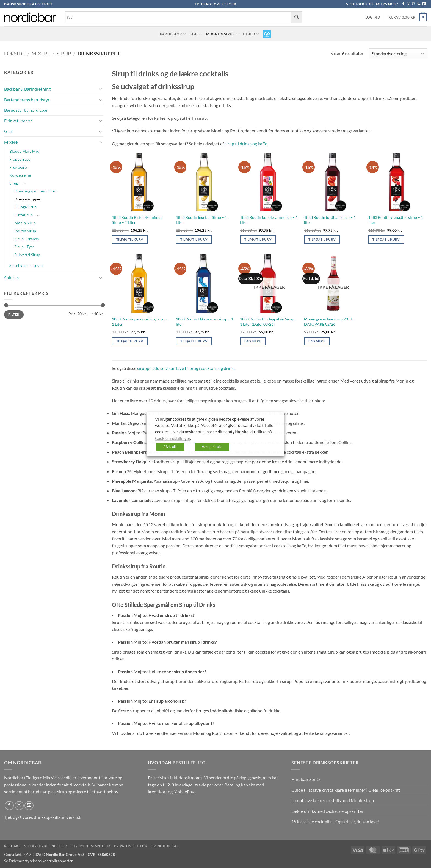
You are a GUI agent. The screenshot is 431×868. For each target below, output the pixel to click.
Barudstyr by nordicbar (26, 110)
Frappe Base (20, 159)
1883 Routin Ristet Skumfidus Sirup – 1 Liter (137, 220)
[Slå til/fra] (100, 89)
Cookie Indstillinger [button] (173, 438)
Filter (14, 314)
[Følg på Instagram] (408, 4)
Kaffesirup (24, 215)
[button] (373, 17)
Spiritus (11, 277)
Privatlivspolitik (131, 846)
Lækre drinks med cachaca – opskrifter (327, 811)
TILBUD (251, 34)
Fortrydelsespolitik (91, 846)
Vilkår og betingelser (46, 846)
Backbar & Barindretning (27, 89)
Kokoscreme (20, 175)
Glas (196, 34)
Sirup (64, 54)
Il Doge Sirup (26, 207)
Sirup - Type (25, 247)
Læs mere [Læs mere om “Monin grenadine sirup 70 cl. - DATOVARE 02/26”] (317, 341)
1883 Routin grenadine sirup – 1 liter (396, 220)
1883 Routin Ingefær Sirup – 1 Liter (201, 220)
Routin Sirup (25, 231)
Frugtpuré (18, 167)
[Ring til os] (419, 4)
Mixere (41, 54)
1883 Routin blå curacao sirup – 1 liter (205, 322)
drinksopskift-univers (54, 817)
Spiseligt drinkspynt (26, 265)
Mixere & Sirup (222, 34)
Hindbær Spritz (306, 779)
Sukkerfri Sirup (27, 255)
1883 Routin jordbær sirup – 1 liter (330, 220)
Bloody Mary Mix (24, 151)
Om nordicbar (165, 846)
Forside (15, 54)
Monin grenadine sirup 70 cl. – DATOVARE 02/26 (330, 322)
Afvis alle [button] (170, 447)
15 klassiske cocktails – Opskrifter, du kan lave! (335, 821)
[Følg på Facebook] (403, 4)
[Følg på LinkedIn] (424, 4)
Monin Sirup (25, 223)
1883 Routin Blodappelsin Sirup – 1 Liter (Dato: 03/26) (269, 322)
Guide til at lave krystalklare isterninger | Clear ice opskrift (346, 790)
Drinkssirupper (28, 199)
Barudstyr (173, 34)
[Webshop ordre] (398, 54)
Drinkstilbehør (18, 121)
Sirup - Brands (27, 239)
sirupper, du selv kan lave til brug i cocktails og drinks (186, 368)
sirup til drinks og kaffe (246, 143)
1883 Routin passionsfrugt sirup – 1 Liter (141, 322)
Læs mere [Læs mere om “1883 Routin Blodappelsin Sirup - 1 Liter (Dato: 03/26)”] (253, 341)
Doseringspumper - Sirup (36, 191)
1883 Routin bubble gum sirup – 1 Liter (269, 220)
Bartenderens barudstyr (27, 100)
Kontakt (12, 846)
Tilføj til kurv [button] (130, 239)
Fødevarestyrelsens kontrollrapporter (41, 861)
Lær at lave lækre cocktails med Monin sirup (333, 800)
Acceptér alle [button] (212, 447)
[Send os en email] (414, 4)
